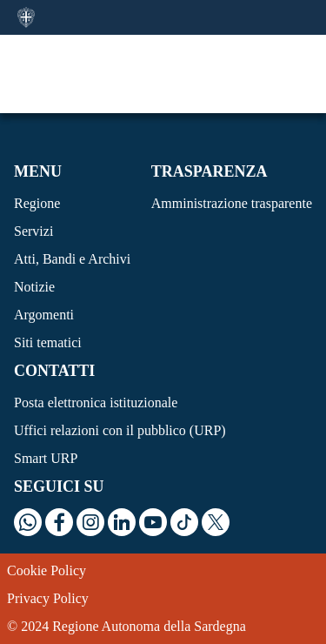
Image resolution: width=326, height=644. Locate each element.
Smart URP (46, 458)
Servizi (33, 231)
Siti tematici (48, 342)
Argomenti (44, 315)
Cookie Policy (47, 570)
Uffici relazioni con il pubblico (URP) (120, 430)
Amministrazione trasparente (232, 203)
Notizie (34, 287)
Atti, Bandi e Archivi (72, 259)
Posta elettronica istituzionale (96, 402)
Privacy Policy (48, 598)
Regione (37, 203)
